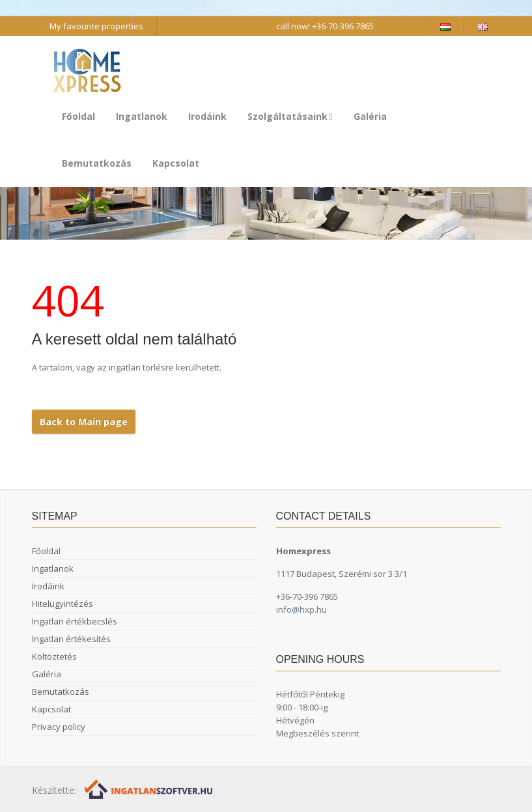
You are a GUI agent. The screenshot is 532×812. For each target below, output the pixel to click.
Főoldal (78, 116)
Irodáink (207, 116)
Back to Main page (84, 422)
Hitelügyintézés (63, 604)
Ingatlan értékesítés (71, 639)
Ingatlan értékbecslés (75, 621)
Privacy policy (59, 727)
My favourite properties (94, 26)
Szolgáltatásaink (290, 116)
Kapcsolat (176, 163)
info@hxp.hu (301, 609)
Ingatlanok (142, 116)
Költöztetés (54, 656)
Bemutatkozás (97, 163)
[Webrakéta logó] (149, 789)
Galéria (370, 116)
